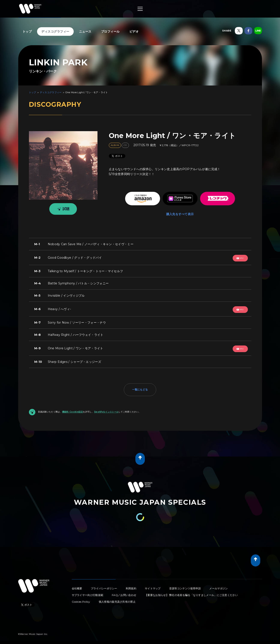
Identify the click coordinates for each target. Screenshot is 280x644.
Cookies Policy (81, 600)
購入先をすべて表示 (180, 210)
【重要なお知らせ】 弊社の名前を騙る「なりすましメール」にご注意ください (191, 594)
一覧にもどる (140, 388)
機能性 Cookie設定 (73, 410)
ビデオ (134, 32)
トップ (27, 32)
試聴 (63, 209)
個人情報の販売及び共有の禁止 (117, 600)
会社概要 (77, 587)
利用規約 (131, 587)
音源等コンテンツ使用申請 (185, 587)
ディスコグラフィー (55, 32)
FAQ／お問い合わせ (124, 594)
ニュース (85, 32)
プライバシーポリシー (104, 587)
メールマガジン (219, 587)
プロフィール (110, 32)
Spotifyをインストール (106, 410)
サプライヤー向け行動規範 (88, 594)
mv (240, 256)
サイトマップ (153, 587)
